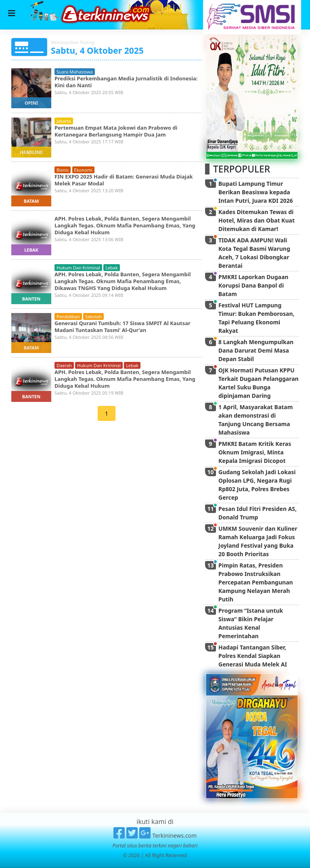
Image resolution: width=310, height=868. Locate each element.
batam (31, 201)
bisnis (63, 170)
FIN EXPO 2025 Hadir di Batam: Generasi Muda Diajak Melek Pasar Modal (124, 180)
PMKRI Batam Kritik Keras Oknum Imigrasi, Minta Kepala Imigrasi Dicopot (255, 452)
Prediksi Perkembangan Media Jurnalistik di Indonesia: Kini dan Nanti (126, 82)
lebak (31, 250)
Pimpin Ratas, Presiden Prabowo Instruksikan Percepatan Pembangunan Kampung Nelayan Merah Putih (256, 582)
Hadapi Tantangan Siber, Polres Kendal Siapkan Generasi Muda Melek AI (253, 656)
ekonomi (83, 170)
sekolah (93, 316)
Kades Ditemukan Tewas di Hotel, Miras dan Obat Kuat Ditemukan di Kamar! (257, 220)
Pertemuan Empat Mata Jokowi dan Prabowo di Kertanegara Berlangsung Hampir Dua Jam (116, 131)
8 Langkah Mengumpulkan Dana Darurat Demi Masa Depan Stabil (256, 350)
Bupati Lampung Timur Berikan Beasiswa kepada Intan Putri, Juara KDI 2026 (256, 192)
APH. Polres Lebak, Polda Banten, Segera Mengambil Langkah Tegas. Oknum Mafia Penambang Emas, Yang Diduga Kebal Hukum (125, 225)
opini (31, 103)
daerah (64, 365)
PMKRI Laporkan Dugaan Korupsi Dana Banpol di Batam (253, 285)
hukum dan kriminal (78, 268)
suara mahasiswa (75, 72)
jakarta (64, 121)
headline (31, 152)
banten (31, 299)
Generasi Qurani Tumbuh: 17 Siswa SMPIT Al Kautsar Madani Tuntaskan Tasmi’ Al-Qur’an (123, 327)
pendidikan (68, 316)
